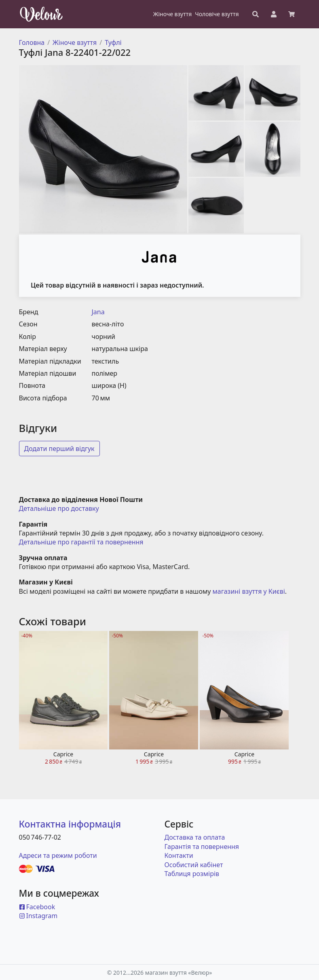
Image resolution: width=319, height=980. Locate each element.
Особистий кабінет (194, 865)
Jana (98, 312)
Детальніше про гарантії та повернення (81, 542)
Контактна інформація (70, 824)
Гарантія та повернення (202, 847)
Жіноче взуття (75, 42)
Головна (32, 42)
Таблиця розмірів (192, 874)
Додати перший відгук (59, 449)
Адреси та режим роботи (58, 855)
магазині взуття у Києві (249, 591)
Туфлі (113, 42)
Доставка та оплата (195, 837)
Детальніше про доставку (59, 508)
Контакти (179, 855)
